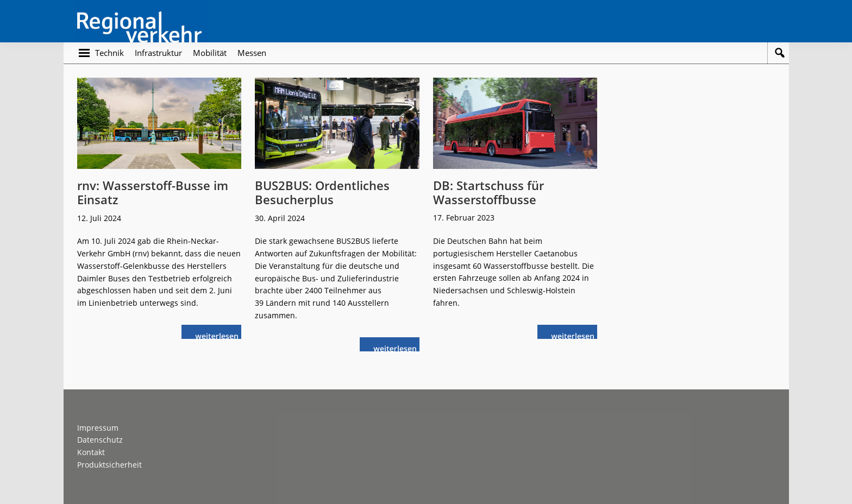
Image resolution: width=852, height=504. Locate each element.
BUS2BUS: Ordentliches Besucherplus (322, 192)
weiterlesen (220, 335)
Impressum (98, 428)
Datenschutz (100, 440)
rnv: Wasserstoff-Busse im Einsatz (153, 192)
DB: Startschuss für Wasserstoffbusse (488, 192)
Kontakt (91, 452)
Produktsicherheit (109, 465)
